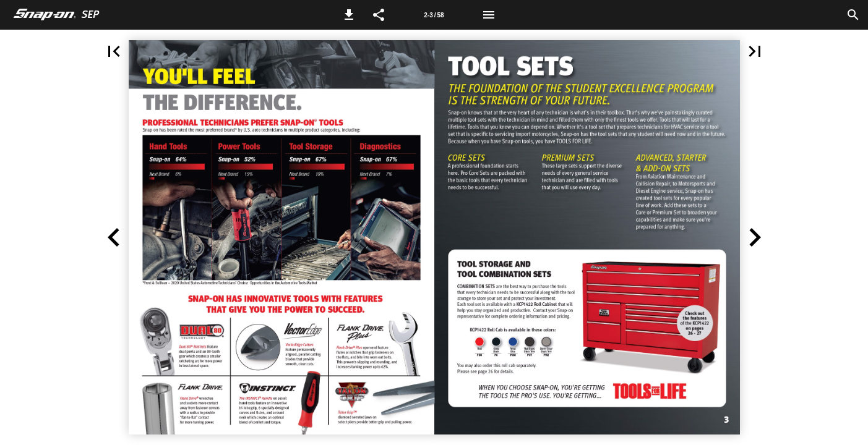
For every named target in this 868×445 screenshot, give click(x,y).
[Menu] (489, 15)
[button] (349, 15)
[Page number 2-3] (434, 15)
